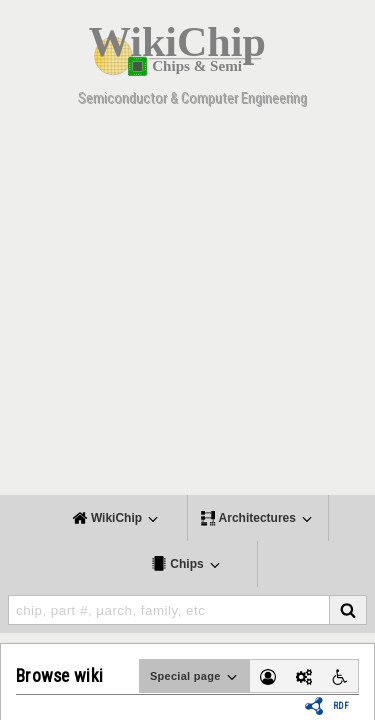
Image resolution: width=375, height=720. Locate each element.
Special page (195, 677)
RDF (341, 706)
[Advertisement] (187, 307)
